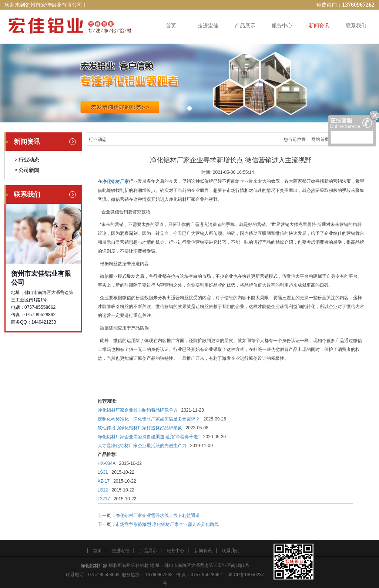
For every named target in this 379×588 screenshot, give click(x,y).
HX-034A (107, 463)
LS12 (103, 490)
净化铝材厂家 (94, 566)
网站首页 (320, 139)
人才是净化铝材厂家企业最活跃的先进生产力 (142, 446)
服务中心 (282, 26)
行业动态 (29, 160)
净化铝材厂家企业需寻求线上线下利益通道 (158, 516)
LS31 (103, 472)
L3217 (104, 499)
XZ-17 (104, 481)
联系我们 (356, 26)
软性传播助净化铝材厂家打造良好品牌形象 (140, 428)
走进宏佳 (208, 26)
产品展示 (245, 26)
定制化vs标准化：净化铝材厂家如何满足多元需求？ (149, 419)
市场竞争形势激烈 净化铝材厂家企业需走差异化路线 (167, 524)
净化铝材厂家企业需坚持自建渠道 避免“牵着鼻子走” (149, 437)
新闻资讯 (319, 26)
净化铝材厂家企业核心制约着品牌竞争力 (138, 410)
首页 (171, 26)
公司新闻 (29, 170)
